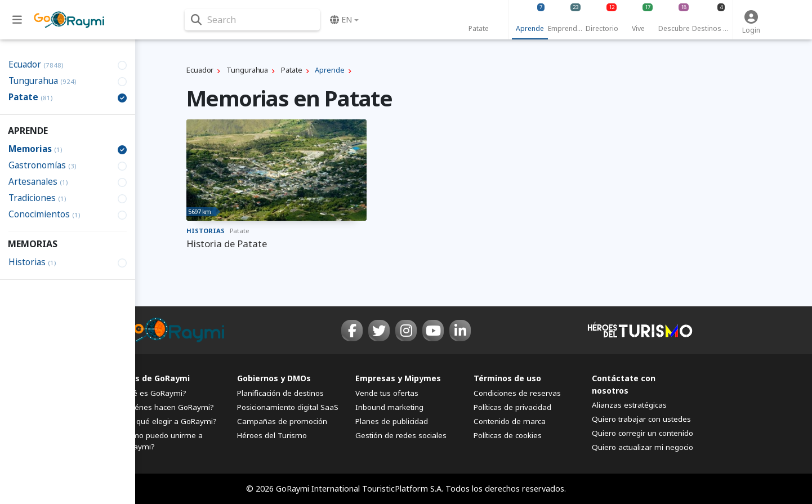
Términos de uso (507, 378)
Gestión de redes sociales (401, 435)
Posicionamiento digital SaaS (288, 407)
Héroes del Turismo (272, 435)
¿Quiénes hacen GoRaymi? (166, 407)
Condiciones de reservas (517, 393)
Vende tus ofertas (387, 393)
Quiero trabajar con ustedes (641, 419)
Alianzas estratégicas (629, 405)
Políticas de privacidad (512, 407)
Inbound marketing (389, 407)
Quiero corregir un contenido (643, 433)
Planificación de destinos (280, 393)
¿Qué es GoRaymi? (153, 393)
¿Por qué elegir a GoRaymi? (168, 421)
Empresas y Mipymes (398, 378)
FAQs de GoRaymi (154, 378)
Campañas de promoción (282, 421)
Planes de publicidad (392, 421)
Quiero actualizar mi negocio (643, 447)
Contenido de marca (510, 421)
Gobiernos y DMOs (274, 378)
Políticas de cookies (508, 435)
